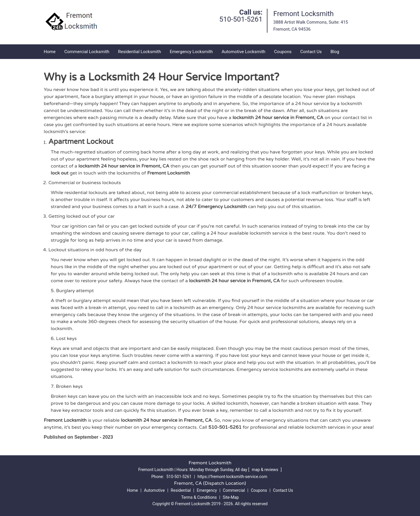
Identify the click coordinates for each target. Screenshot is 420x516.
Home (50, 52)
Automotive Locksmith (244, 52)
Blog (335, 52)
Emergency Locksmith (191, 52)
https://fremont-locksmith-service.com (232, 477)
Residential (181, 490)
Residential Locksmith (140, 52)
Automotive (154, 490)
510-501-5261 (241, 19)
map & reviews (265, 470)
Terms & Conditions (199, 497)
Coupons (283, 52)
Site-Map (231, 497)
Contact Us (311, 52)
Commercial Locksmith (87, 52)
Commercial (234, 490)
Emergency (207, 490)
